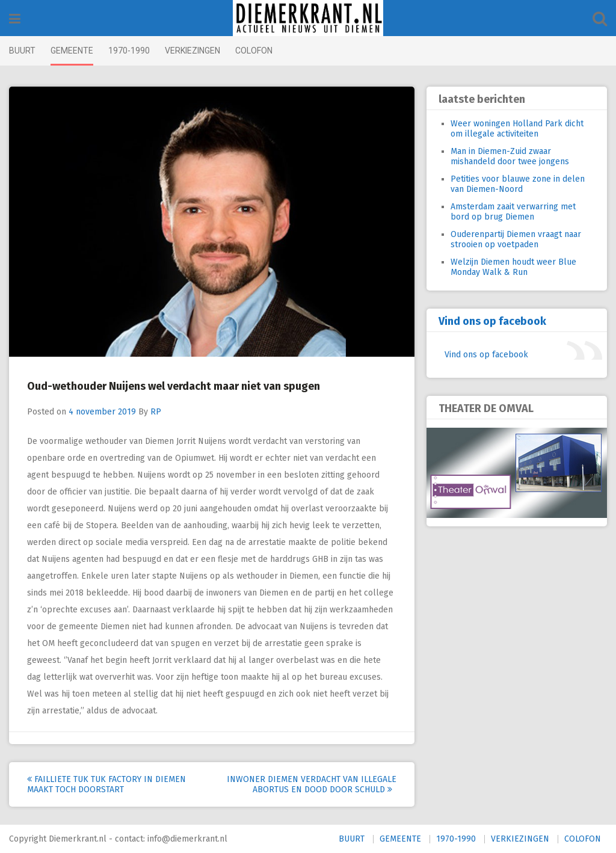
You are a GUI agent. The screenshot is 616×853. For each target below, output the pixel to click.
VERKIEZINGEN (192, 51)
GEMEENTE (72, 51)
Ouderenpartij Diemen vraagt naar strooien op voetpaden (516, 239)
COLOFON (254, 51)
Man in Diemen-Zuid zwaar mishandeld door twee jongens (510, 156)
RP (156, 412)
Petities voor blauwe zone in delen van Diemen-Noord (518, 184)
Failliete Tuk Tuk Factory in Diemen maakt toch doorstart (106, 784)
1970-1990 (129, 51)
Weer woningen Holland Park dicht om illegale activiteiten (517, 129)
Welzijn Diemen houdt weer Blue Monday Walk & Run (513, 267)
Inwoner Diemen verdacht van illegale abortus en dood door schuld (312, 784)
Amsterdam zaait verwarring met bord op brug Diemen (513, 212)
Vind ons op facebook (492, 321)
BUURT (22, 51)
